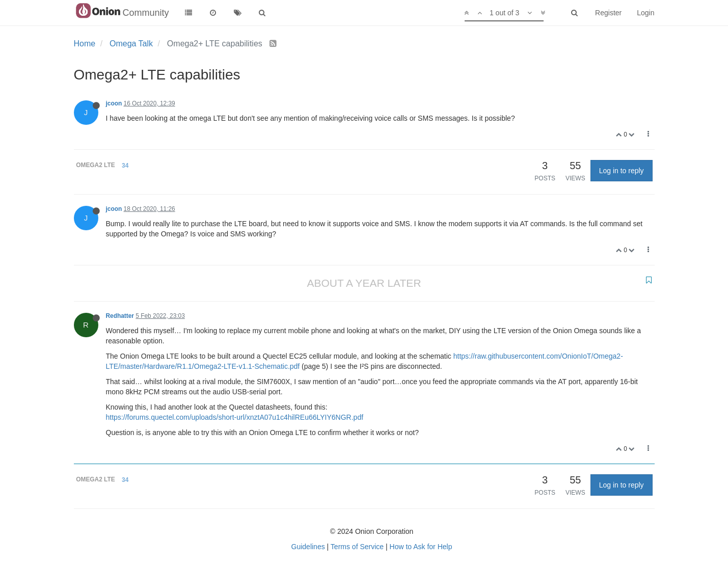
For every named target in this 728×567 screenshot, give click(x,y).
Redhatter (120, 316)
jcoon (114, 103)
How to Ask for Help (421, 547)
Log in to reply (622, 171)
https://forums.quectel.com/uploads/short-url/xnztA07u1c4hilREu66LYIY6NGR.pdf (235, 417)
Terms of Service (357, 547)
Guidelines (308, 547)
